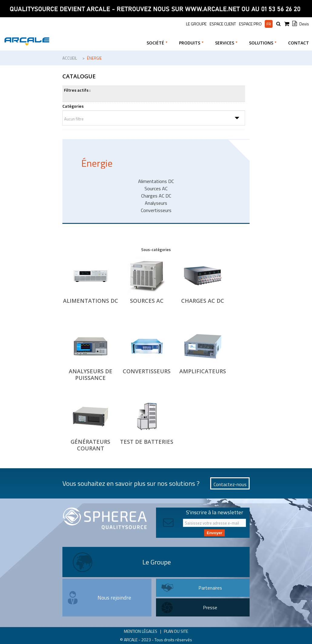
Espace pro (250, 24)
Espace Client (223, 24)
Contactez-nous (230, 484)
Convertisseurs (147, 371)
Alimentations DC (91, 301)
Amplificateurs (203, 371)
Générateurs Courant (90, 445)
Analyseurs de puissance (91, 374)
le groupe (196, 24)
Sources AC (147, 301)
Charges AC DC (203, 301)
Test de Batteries (147, 442)
